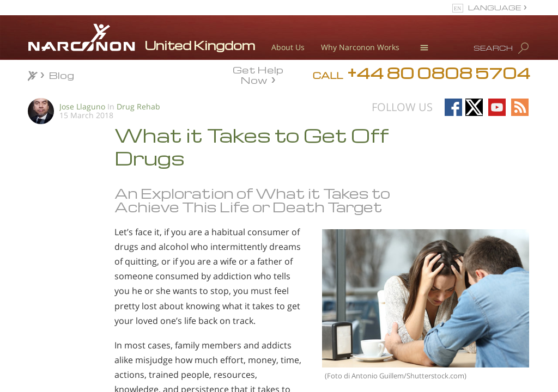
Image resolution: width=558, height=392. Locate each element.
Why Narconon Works (360, 47)
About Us (288, 47)
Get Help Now (258, 74)
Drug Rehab (138, 106)
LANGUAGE (495, 7)
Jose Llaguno (82, 106)
